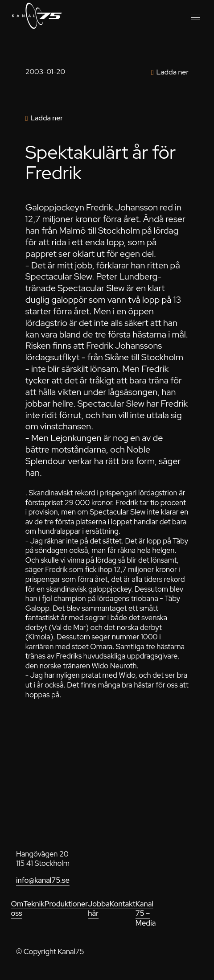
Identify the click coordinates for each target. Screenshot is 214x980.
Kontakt (123, 904)
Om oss (17, 909)
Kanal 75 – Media (146, 913)
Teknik (34, 904)
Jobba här (99, 909)
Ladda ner (172, 72)
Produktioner (66, 904)
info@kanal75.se (43, 880)
